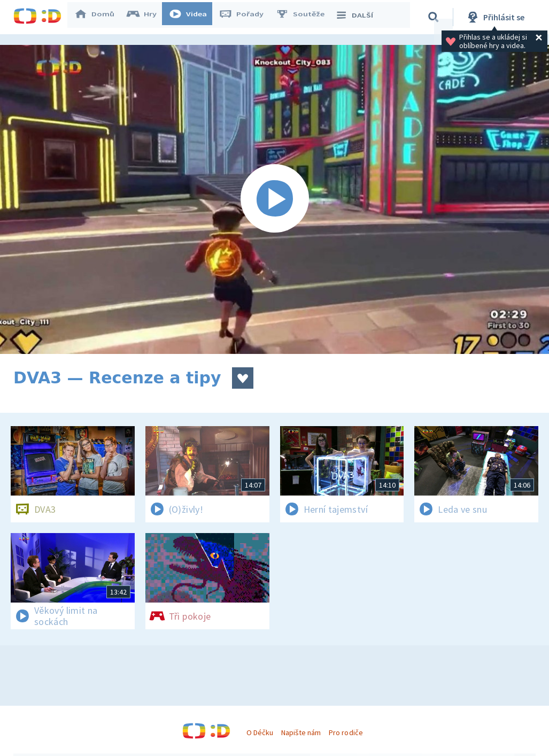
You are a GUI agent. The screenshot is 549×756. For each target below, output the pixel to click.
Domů (99, 17)
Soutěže (305, 17)
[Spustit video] (274, 199)
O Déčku (260, 732)
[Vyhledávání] (435, 17)
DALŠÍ (359, 17)
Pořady (246, 17)
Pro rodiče (346, 732)
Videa (193, 17)
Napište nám (301, 732)
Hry (147, 17)
